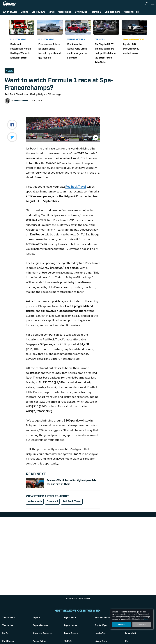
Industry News (18, 40)
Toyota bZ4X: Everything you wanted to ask (131, 49)
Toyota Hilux (8, 626)
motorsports (35, 502)
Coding (25, 12)
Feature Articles (76, 40)
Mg (127, 641)
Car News (100, 40)
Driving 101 (81, 12)
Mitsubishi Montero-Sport (107, 618)
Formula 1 (52, 502)
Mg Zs (5, 633)
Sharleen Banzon (21, 101)
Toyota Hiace (9, 618)
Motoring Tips (131, 12)
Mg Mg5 (68, 641)
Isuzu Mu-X (130, 633)
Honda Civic (100, 633)
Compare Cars (112, 12)
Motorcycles (65, 12)
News (9, 71)
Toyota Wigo (101, 626)
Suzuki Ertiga (39, 641)
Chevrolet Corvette (42, 633)
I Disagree (142, 624)
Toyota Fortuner (41, 626)
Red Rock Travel (76, 187)
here (146, 619)
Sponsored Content (134, 40)
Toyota (36, 618)
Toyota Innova (71, 626)
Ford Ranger (8, 641)
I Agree (122, 624)
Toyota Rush (70, 618)
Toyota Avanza (71, 633)
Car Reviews (38, 12)
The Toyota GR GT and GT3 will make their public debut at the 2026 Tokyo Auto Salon (106, 53)
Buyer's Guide (10, 12)
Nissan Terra (101, 641)
